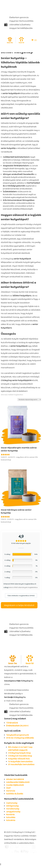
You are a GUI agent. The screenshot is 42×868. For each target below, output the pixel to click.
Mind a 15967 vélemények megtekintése (23, 587)
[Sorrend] (29, 400)
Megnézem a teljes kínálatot (19, 605)
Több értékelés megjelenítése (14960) (21, 596)
